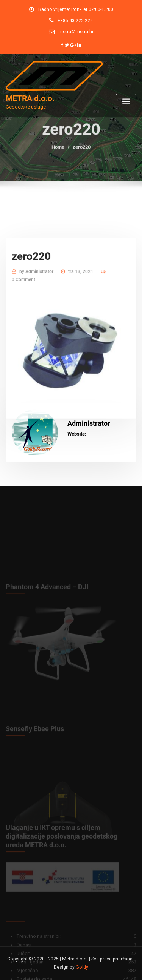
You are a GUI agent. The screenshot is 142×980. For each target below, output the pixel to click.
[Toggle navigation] (126, 102)
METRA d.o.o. (30, 98)
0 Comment (23, 309)
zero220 (82, 152)
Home (58, 152)
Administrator (36, 301)
